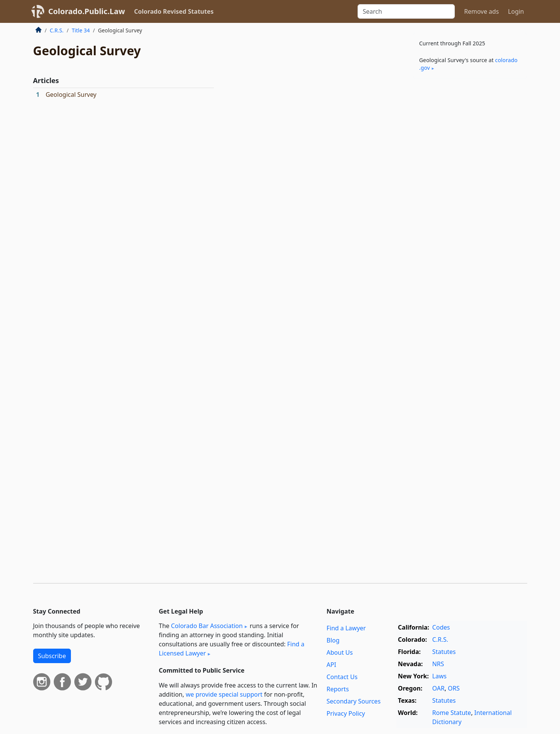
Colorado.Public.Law (87, 11)
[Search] (406, 11)
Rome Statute (452, 713)
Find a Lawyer (346, 628)
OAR (438, 688)
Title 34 (81, 30)
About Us (340, 652)
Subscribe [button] (52, 656)
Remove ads (481, 11)
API (331, 665)
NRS (438, 664)
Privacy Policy (346, 713)
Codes (441, 627)
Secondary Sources (354, 701)
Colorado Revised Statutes (174, 11)
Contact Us (342, 677)
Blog (333, 640)
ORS (454, 688)
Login (516, 11)
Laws (440, 676)
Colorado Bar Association (207, 626)
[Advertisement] (470, 204)
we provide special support (224, 694)
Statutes (444, 652)
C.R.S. (57, 30)
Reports (338, 689)
